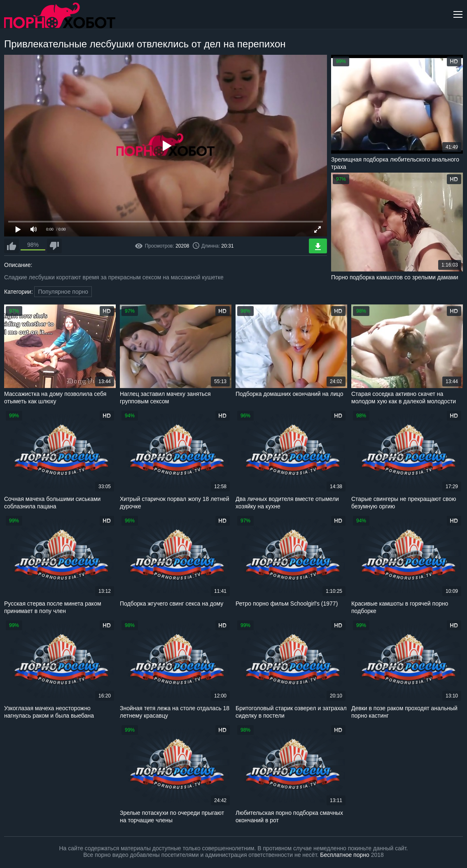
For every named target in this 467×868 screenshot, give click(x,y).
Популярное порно (63, 292)
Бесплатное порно (344, 855)
